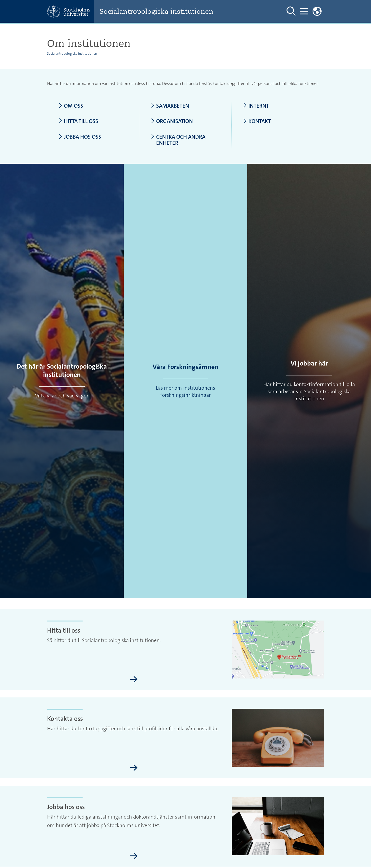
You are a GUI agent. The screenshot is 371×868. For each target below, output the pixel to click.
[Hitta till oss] (134, 680)
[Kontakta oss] (134, 768)
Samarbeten (170, 106)
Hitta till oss (78, 121)
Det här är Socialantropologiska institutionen (62, 371)
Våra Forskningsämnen (185, 367)
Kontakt (257, 121)
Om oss (71, 106)
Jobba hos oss (80, 137)
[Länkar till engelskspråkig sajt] (317, 11)
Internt (256, 106)
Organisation (172, 121)
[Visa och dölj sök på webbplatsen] (291, 11)
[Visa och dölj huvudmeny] (304, 11)
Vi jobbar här (309, 363)
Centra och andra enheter (178, 140)
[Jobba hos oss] (134, 856)
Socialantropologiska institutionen (157, 11)
